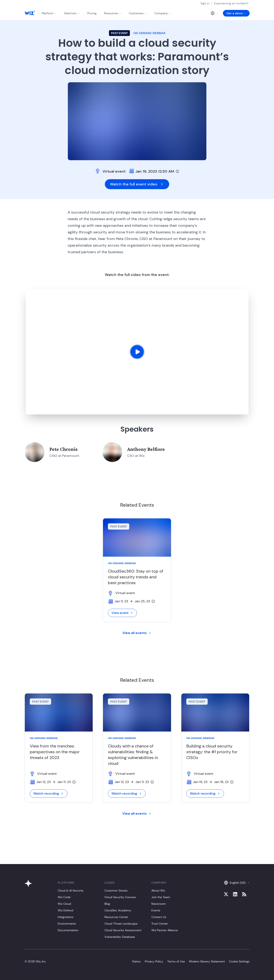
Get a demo (236, 13)
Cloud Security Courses (120, 897)
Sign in (205, 3)
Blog (107, 904)
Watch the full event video (137, 184)
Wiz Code (64, 897)
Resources (113, 13)
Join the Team (161, 897)
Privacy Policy (154, 961)
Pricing (92, 13)
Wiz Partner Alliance (165, 930)
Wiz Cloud (64, 904)
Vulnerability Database (120, 937)
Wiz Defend (65, 910)
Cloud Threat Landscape (121, 924)
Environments (67, 924)
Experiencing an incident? (231, 3)
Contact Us (159, 917)
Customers (138, 13)
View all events (137, 633)
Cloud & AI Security (71, 890)
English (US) (237, 883)
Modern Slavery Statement (207, 961)
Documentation (68, 930)
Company (163, 13)
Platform (49, 13)
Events (156, 910)
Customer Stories (116, 890)
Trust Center (160, 924)
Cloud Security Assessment (123, 930)
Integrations (66, 917)
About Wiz (158, 890)
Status (136, 961)
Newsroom (159, 904)
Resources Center (116, 917)
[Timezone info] (177, 171)
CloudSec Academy (118, 910)
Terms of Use (176, 961)
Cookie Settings (239, 961)
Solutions (72, 13)
